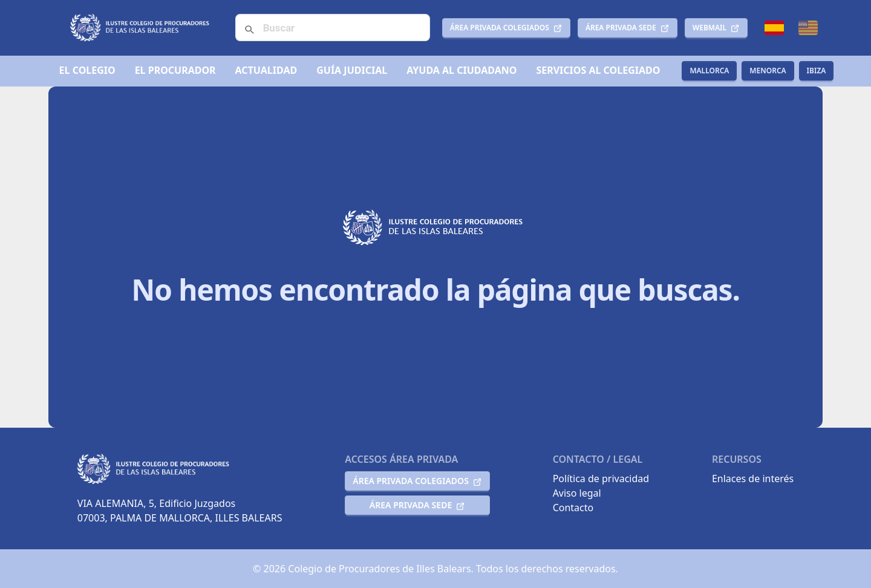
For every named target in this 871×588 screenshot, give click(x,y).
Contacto (573, 508)
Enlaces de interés (753, 479)
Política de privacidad (601, 479)
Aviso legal (577, 493)
